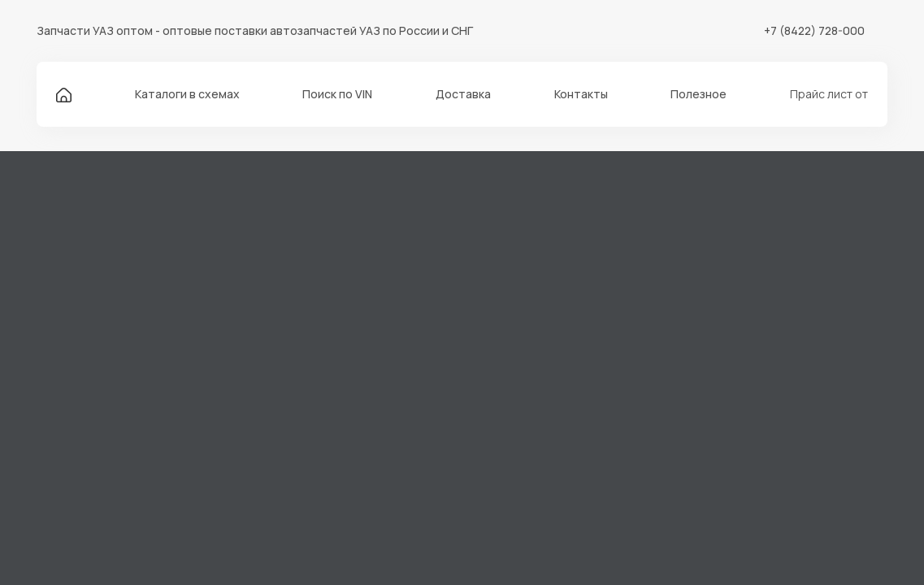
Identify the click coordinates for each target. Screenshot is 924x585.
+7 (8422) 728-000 (814, 30)
